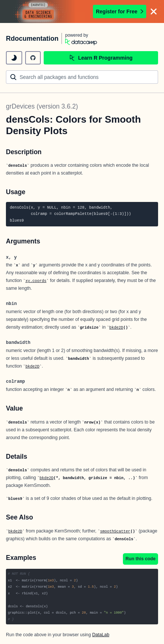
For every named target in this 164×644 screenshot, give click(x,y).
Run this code (140, 559)
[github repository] (33, 58)
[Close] (154, 11)
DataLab (101, 635)
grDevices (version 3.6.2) (42, 106)
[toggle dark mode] (14, 58)
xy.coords (36, 281)
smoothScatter (115, 531)
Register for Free (120, 11)
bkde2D (116, 328)
